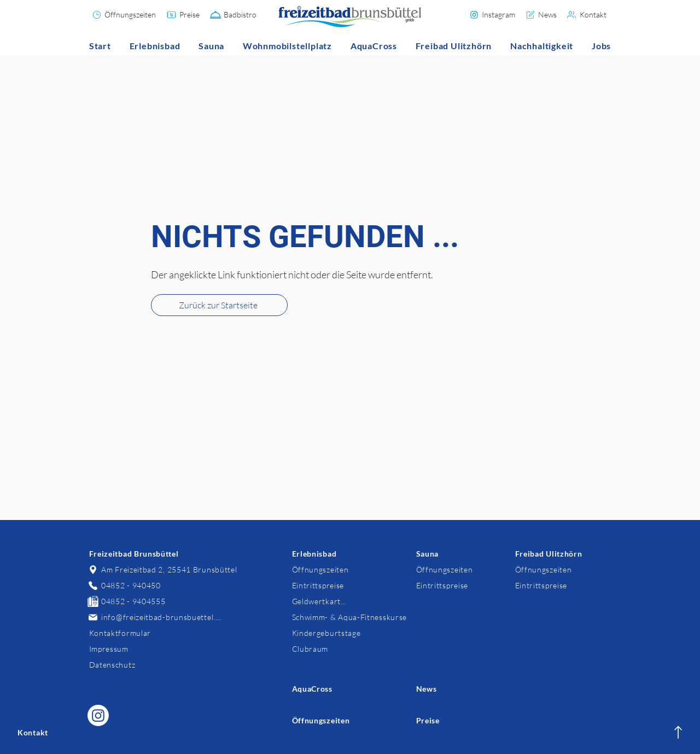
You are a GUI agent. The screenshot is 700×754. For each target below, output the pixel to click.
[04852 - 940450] (125, 585)
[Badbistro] (234, 14)
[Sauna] (427, 554)
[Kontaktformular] (119, 633)
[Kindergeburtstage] (326, 633)
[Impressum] (108, 649)
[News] (541, 14)
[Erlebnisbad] (314, 554)
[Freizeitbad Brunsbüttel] (137, 554)
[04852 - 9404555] (127, 601)
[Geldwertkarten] (320, 601)
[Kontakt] (587, 14)
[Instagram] (492, 14)
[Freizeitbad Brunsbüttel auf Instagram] (98, 715)
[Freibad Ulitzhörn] (549, 554)
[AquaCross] (313, 689)
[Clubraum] (310, 649)
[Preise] (183, 14)
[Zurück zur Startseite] (219, 305)
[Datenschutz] (113, 665)
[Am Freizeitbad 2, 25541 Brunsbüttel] (163, 569)
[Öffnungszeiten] (124, 14)
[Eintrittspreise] (320, 585)
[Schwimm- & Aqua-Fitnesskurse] (349, 617)
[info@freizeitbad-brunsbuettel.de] (155, 617)
